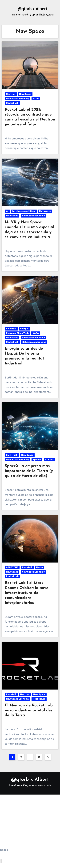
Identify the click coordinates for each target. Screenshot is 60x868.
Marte (39, 567)
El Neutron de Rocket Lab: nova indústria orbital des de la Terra (29, 710)
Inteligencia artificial (24, 211)
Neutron (11, 94)
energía (24, 329)
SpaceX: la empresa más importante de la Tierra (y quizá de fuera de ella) (29, 471)
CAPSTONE (12, 567)
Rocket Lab (12, 103)
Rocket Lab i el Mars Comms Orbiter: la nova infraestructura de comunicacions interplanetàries (27, 593)
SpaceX (37, 459)
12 (39, 757)
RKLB (36, 99)
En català (11, 329)
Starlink (49, 459)
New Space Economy (18, 99)
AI (7, 211)
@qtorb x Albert (33, 9)
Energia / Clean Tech (17, 333)
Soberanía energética (34, 342)
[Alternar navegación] (4, 11)
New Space (25, 94)
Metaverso (45, 211)
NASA (36, 333)
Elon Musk (12, 455)
